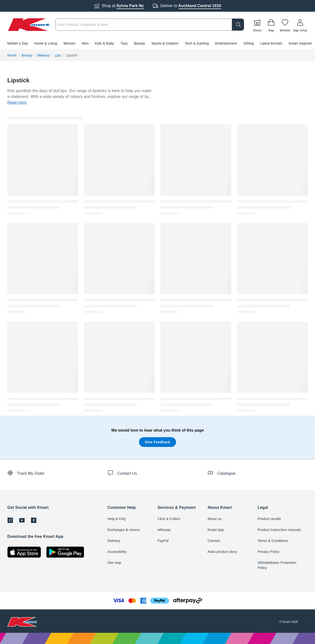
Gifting (249, 43)
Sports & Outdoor (165, 43)
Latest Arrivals (271, 43)
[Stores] (257, 25)
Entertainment (226, 43)
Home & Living (46, 43)
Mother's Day (18, 43)
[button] (157, 43)
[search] (238, 25)
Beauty (140, 43)
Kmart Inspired (300, 43)
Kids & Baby (105, 43)
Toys (124, 43)
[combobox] (150, 25)
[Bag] (271, 25)
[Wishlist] (285, 25)
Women (69, 43)
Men (85, 43)
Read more (17, 102)
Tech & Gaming (197, 43)
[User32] (300, 25)
